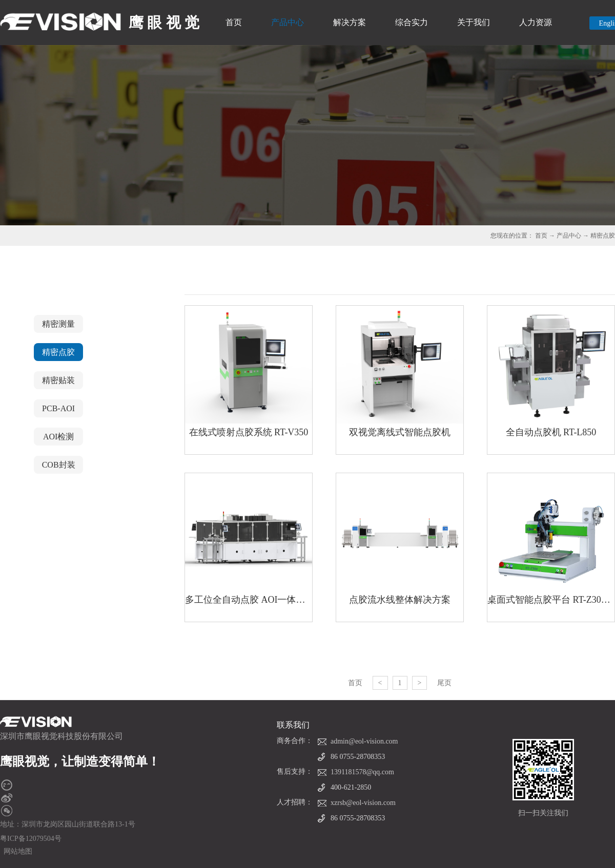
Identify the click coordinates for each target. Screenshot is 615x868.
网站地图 (16, 851)
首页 (234, 22)
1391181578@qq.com (362, 772)
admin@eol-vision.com (364, 741)
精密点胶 (603, 236)
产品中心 (569, 236)
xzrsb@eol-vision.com (363, 803)
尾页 (444, 683)
